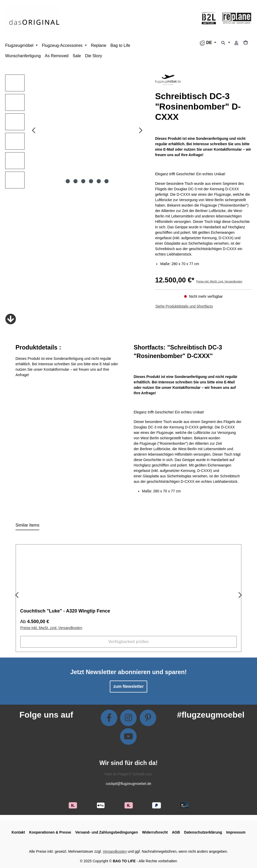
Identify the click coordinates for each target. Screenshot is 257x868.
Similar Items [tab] (27, 525)
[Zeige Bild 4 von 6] (91, 181)
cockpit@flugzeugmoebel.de (128, 784)
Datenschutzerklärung (203, 832)
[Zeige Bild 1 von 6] (68, 181)
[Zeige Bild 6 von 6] (106, 181)
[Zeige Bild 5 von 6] (99, 181)
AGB (176, 832)
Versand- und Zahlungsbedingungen (107, 832)
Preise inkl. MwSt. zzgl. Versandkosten (219, 282)
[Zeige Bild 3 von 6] (83, 181)
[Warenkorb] (247, 43)
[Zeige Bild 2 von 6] (76, 181)
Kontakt (18, 832)
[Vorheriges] (34, 130)
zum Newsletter (128, 686)
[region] (75, 133)
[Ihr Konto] (236, 43)
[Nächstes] (141, 130)
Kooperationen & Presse (50, 832)
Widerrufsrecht (155, 832)
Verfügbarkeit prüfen (128, 642)
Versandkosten (115, 851)
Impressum (236, 832)
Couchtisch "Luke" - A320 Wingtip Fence (65, 611)
